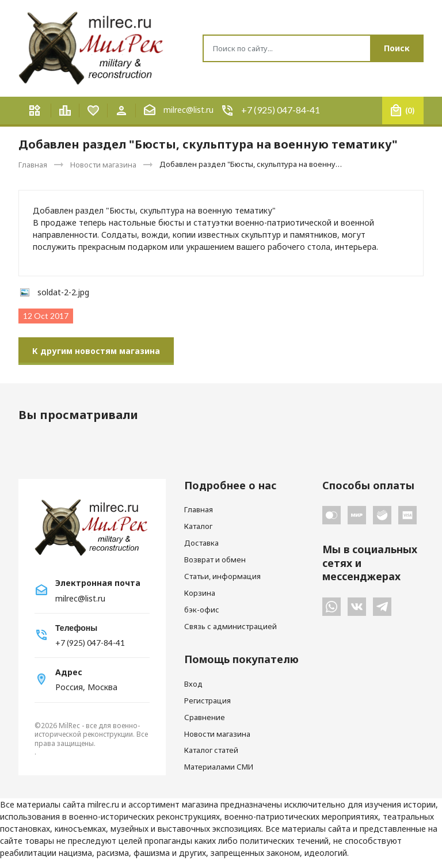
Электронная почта (98, 583)
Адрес (69, 672)
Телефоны (76, 628)
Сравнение (205, 717)
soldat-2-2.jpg (63, 292)
